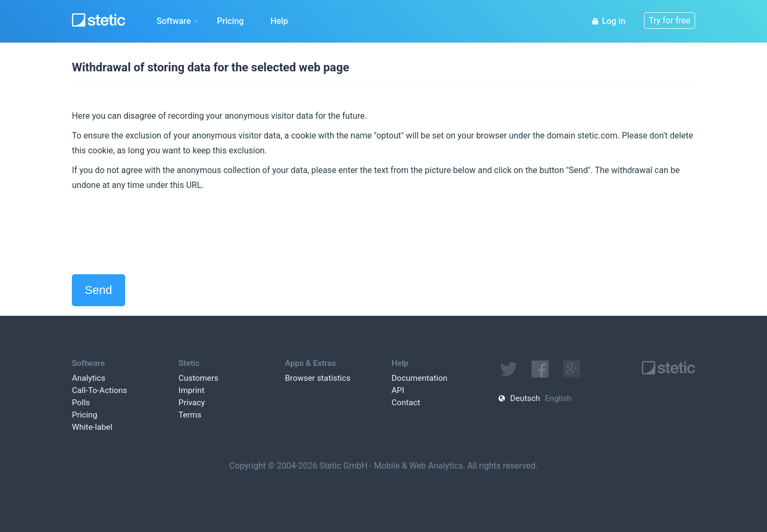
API (398, 390)
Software (177, 21)
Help (279, 21)
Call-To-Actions (100, 390)
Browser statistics (318, 378)
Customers (198, 378)
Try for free (670, 21)
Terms (190, 415)
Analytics (89, 378)
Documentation (419, 378)
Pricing (230, 21)
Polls (81, 403)
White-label (92, 427)
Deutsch (525, 398)
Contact (406, 403)
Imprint (191, 390)
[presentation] (153, 233)
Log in (608, 21)
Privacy (192, 403)
